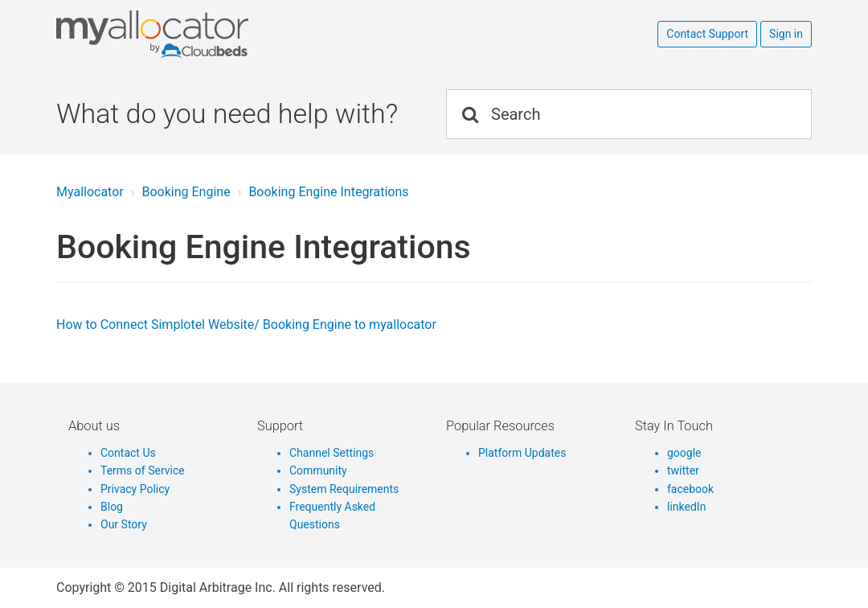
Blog (112, 507)
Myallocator (90, 192)
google (684, 453)
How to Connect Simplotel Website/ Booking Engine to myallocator (246, 325)
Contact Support (707, 34)
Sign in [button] (786, 34)
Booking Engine (186, 192)
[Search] (629, 114)
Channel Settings (332, 453)
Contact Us (128, 453)
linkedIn (686, 507)
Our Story (124, 524)
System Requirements (344, 489)
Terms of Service (143, 470)
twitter (683, 470)
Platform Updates (522, 453)
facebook (690, 489)
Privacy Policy (135, 489)
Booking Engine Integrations (328, 192)
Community (318, 470)
